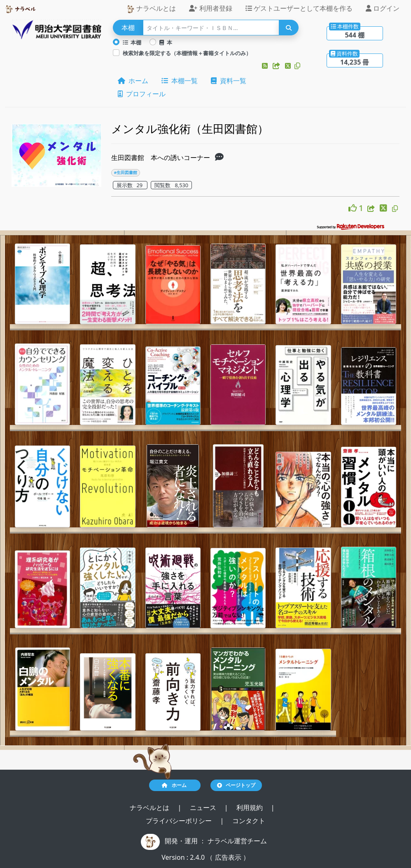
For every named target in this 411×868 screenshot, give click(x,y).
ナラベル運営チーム (237, 841)
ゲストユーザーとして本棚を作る (299, 8)
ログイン (383, 8)
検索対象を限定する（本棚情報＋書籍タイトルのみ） (187, 53)
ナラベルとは (151, 8)
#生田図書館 (126, 173)
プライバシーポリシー (180, 821)
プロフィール (142, 94)
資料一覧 (229, 81)
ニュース (204, 808)
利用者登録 (210, 8)
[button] (266, 66)
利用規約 (250, 808)
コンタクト (249, 821)
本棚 (132, 42)
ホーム (133, 81)
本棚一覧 (180, 81)
